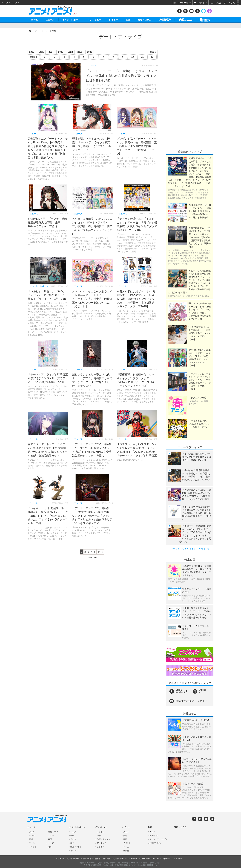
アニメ (32, 832)
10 (133, 57)
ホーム (34, 20)
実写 (125, 836)
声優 (50, 839)
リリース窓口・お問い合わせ (67, 859)
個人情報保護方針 (120, 859)
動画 (128, 20)
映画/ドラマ (53, 832)
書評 (125, 839)
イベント (33, 847)
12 (152, 57)
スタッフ (101, 832)
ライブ (73, 839)
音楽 (31, 839)
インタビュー (95, 20)
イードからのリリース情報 (140, 859)
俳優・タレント (103, 839)
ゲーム (32, 843)
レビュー (113, 20)
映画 (72, 836)
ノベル (51, 836)
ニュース (50, 20)
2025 (41, 52)
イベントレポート (71, 20)
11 (142, 57)
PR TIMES (157, 859)
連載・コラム (145, 20)
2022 (70, 52)
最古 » (153, 52)
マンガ (32, 836)
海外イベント (76, 847)
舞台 (72, 843)
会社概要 (106, 859)
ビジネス (74, 851)
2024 (51, 52)
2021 (80, 52)
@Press (166, 859)
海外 (50, 847)
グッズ (51, 843)
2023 (61, 52)
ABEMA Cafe (155, 843)
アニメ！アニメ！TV (158, 839)
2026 (32, 52)
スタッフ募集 (177, 859)
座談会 (126, 851)
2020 (90, 52)
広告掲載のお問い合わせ (91, 859)
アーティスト (103, 843)
